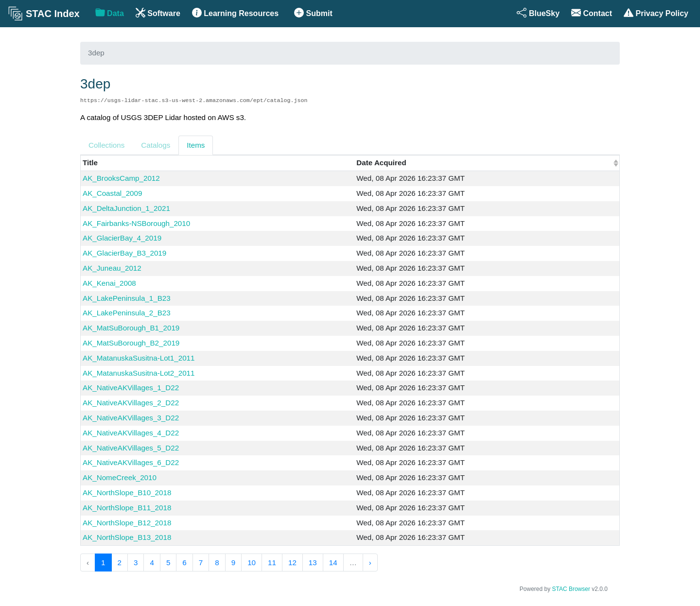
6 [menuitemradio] (184, 563)
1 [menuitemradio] (103, 563)
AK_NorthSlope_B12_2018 (127, 523)
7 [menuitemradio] (201, 563)
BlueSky (538, 13)
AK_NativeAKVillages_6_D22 (131, 462)
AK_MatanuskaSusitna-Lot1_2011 (139, 358)
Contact (592, 13)
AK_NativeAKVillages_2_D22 (131, 403)
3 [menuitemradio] (136, 563)
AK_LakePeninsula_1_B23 (127, 298)
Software (158, 13)
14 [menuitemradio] (333, 563)
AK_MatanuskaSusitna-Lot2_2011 (139, 373)
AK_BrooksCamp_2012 (121, 178)
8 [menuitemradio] (217, 563)
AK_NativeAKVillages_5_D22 (131, 448)
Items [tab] (196, 145)
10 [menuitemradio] (252, 563)
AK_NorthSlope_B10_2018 (127, 493)
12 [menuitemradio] (292, 563)
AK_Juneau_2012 (112, 268)
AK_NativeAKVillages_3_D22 (131, 418)
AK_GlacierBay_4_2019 (122, 238)
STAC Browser (571, 589)
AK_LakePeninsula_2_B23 (127, 313)
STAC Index (44, 14)
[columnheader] (487, 163)
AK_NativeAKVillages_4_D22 (131, 433)
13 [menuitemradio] (313, 563)
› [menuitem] (370, 563)
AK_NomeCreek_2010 (120, 477)
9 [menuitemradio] (233, 563)
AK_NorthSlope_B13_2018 (127, 537)
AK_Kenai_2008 (109, 283)
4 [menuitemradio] (152, 563)
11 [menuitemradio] (272, 563)
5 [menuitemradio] (168, 563)
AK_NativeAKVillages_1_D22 (131, 388)
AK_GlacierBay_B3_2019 (124, 253)
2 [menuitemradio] (120, 563)
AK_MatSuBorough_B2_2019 (131, 343)
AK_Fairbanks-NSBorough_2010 (136, 223)
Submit (313, 13)
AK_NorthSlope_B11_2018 (127, 508)
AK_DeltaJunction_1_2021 (126, 208)
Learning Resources (235, 13)
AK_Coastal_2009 (112, 193)
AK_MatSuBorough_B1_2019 (131, 328)
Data (110, 13)
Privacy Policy (656, 13)
